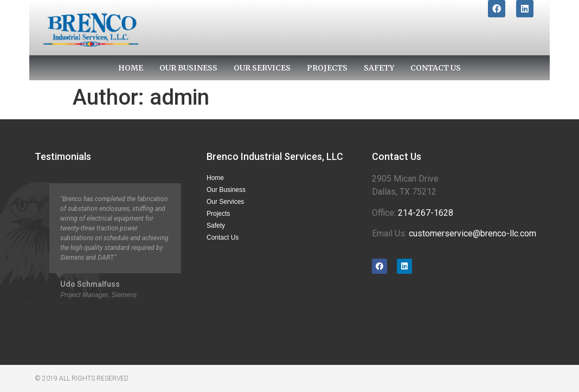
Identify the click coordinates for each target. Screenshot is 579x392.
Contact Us (436, 68)
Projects (327, 68)
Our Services (262, 68)
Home (131, 68)
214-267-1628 (426, 213)
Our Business (188, 68)
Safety (379, 68)
